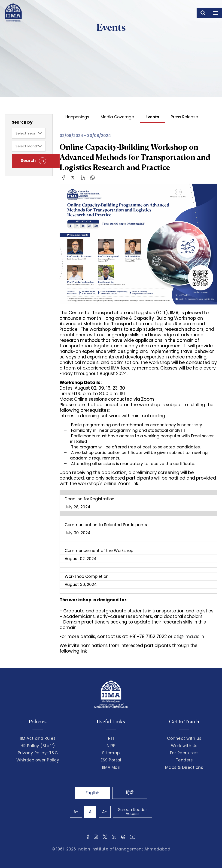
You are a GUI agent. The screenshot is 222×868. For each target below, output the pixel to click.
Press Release (184, 117)
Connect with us (184, 738)
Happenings (77, 117)
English (93, 793)
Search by (22, 122)
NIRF (111, 746)
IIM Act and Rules (38, 738)
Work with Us (184, 746)
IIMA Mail (111, 767)
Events (152, 117)
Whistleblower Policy (38, 760)
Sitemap (111, 753)
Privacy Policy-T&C (38, 753)
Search (33, 161)
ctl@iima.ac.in (189, 637)
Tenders (184, 760)
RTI (111, 738)
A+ (76, 812)
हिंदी (130, 793)
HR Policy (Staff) (38, 746)
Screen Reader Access (133, 812)
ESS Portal (111, 760)
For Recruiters (184, 753)
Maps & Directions (184, 767)
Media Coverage (117, 117)
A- (105, 812)
